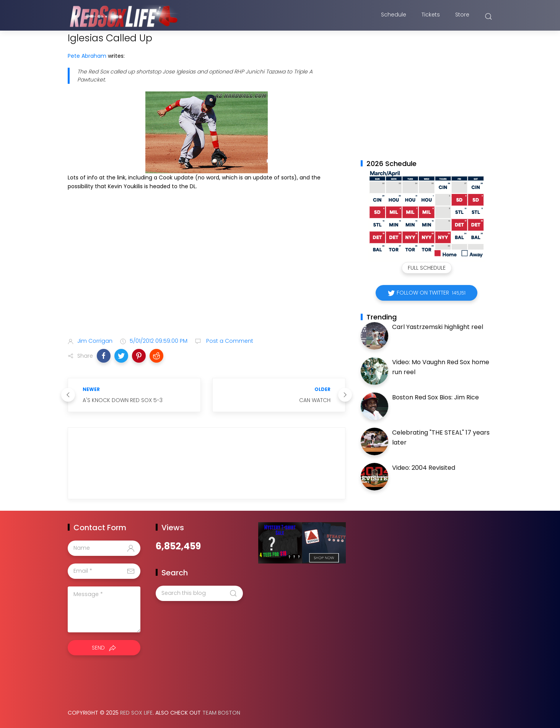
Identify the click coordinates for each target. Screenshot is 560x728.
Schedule (394, 16)
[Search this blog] (199, 593)
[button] (104, 356)
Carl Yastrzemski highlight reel (438, 327)
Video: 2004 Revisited (424, 468)
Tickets (431, 16)
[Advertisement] (207, 271)
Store (462, 16)
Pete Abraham (87, 56)
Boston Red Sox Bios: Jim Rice (435, 397)
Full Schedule (427, 268)
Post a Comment (229, 341)
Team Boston (221, 713)
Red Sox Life (136, 713)
